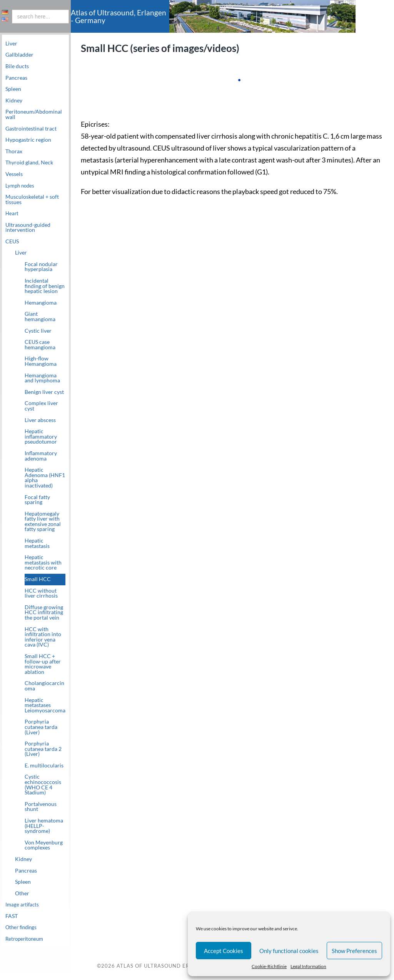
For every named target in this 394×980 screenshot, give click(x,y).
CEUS (12, 241)
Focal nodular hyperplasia (41, 267)
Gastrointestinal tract (31, 129)
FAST (12, 916)
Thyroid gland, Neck (29, 162)
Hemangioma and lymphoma (42, 378)
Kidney (14, 101)
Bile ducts (17, 66)
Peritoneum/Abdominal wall (34, 114)
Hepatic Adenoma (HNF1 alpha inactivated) (45, 478)
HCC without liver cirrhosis (41, 593)
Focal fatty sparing (37, 500)
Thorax (14, 151)
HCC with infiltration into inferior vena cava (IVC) (43, 637)
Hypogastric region (28, 140)
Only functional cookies (289, 951)
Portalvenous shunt (41, 807)
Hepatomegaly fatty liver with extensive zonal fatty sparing (43, 522)
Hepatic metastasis (37, 543)
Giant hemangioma (40, 317)
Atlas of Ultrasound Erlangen (164, 966)
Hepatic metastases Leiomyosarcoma (45, 705)
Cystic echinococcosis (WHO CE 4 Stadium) (43, 785)
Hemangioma (41, 303)
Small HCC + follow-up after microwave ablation (43, 664)
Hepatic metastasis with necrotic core (43, 563)
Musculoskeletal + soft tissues (32, 199)
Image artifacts (23, 905)
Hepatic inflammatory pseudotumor (41, 437)
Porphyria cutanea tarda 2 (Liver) (43, 749)
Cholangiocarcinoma (44, 686)
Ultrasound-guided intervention (28, 228)
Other (22, 893)
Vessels (14, 174)
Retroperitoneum (26, 939)
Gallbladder (19, 55)
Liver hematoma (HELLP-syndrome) (44, 826)
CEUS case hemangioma (40, 345)
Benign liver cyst (44, 392)
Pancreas (16, 78)
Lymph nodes (21, 186)
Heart (12, 213)
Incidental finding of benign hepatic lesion (45, 286)
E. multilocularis (44, 766)
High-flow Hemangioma (41, 362)
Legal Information (308, 966)
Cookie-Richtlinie (269, 966)
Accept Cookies (224, 951)
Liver (11, 44)
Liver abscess (40, 420)
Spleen (13, 89)
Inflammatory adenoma (41, 456)
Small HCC (38, 579)
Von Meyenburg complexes (44, 845)
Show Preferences (354, 951)
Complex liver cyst (41, 406)
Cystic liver (38, 331)
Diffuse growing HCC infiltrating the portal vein (44, 612)
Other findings (23, 928)
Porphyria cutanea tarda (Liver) (41, 727)
